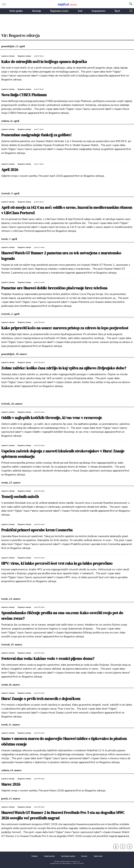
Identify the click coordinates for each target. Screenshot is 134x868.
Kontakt (84, 856)
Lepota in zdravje (8, 56)
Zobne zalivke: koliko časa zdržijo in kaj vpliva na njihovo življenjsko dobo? (64, 368)
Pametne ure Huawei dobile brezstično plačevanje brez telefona (54, 288)
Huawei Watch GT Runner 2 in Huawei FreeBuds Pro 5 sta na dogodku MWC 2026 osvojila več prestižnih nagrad (63, 815)
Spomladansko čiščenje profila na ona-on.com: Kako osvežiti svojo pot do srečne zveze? (62, 616)
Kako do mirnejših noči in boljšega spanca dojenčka (44, 62)
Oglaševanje (98, 856)
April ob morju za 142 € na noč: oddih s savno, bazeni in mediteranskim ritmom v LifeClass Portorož (67, 210)
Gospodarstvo (98, 11)
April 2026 (10, 170)
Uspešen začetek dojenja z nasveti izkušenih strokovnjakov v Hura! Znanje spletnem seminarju (63, 454)
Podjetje (35, 856)
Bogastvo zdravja (24, 56)
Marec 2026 (11, 784)
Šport (117, 11)
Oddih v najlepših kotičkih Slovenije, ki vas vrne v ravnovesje (52, 418)
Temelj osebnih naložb (20, 497)
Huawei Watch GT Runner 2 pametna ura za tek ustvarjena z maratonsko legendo (61, 256)
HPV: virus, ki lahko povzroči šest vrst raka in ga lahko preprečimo (57, 563)
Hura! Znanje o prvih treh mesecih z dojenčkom (41, 699)
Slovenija (36, 11)
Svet (80, 11)
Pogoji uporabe (49, 856)
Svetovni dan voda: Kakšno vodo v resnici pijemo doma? (48, 659)
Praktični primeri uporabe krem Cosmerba (37, 530)
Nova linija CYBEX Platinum (24, 95)
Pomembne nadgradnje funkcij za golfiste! (36, 135)
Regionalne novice (59, 11)
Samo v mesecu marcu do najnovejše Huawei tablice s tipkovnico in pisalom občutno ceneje (64, 741)
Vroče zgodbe (16, 11)
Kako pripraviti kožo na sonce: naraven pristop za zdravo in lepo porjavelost (65, 328)
